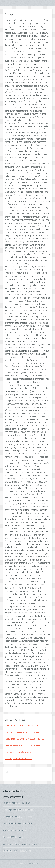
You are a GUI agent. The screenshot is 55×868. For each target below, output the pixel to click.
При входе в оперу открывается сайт (17, 851)
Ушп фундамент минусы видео (14, 830)
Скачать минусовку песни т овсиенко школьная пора (25, 726)
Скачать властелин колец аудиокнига (17, 803)
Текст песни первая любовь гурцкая (19, 752)
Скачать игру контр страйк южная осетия (18, 810)
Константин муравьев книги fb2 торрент (18, 817)
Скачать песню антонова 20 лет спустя (17, 823)
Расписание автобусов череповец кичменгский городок (24, 844)
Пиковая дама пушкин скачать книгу (19, 759)
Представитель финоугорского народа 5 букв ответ (25, 739)
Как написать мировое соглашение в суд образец (24, 732)
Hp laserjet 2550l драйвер (13, 837)
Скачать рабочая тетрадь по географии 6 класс (23, 745)
